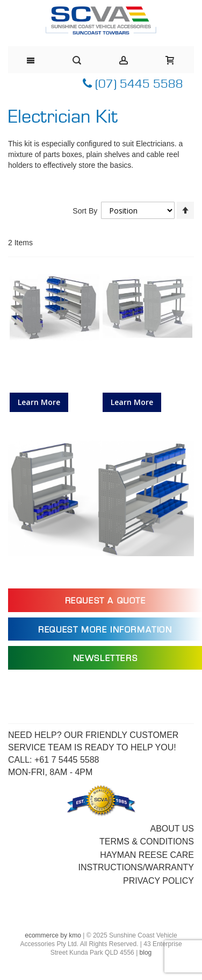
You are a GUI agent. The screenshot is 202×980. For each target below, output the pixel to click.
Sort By (85, 211)
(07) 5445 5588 (133, 84)
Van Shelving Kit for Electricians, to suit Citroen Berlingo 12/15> (147, 371)
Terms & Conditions (147, 841)
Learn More (39, 402)
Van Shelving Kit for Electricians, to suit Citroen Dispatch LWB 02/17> (54, 371)
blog (146, 953)
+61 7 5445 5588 (67, 760)
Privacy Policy (158, 881)
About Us (172, 829)
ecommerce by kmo (53, 935)
